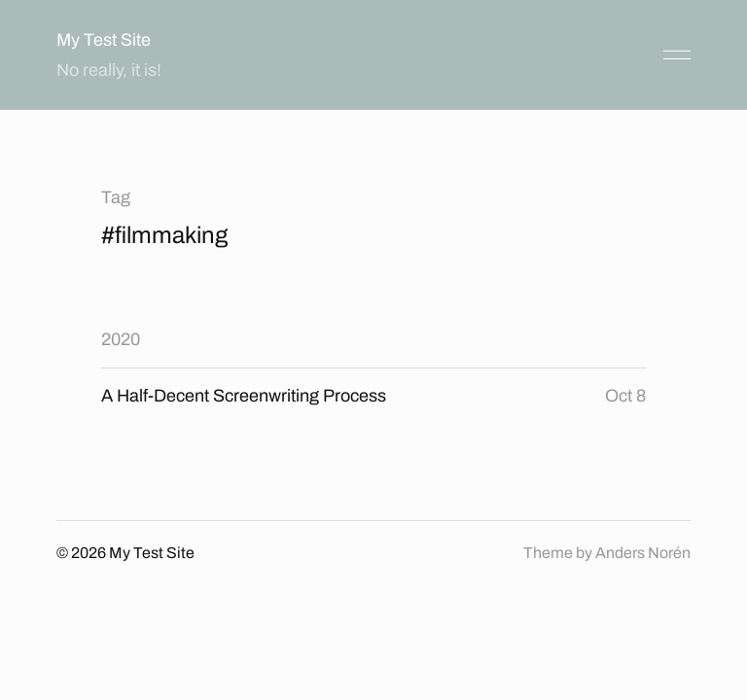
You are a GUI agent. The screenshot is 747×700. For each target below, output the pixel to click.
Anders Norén (643, 553)
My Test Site (104, 40)
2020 (121, 339)
